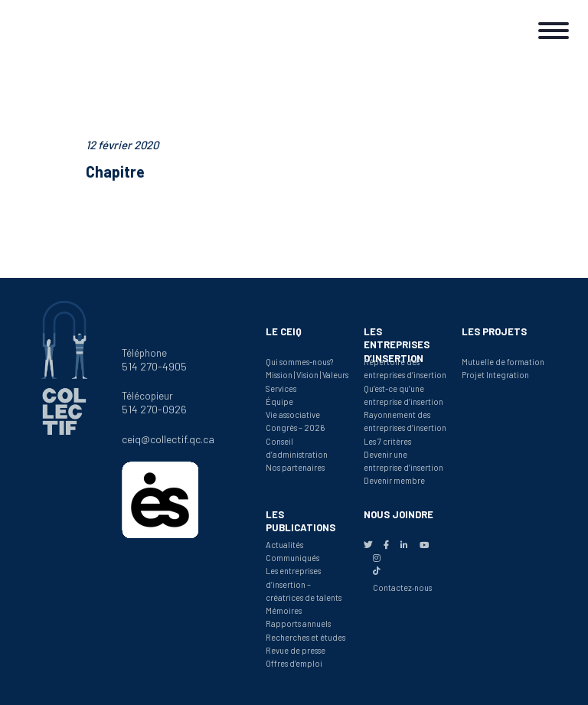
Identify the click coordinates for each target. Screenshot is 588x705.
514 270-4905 (154, 366)
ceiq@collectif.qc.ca (168, 439)
